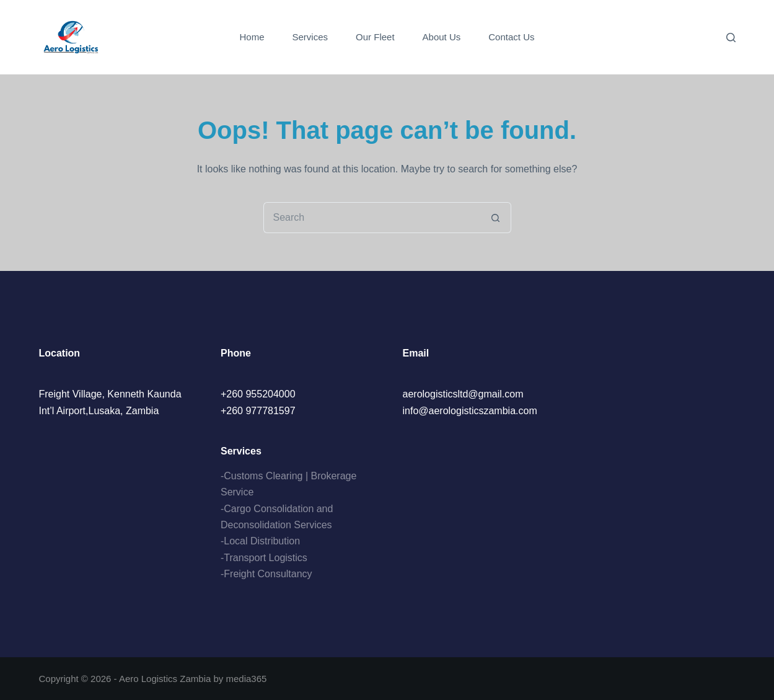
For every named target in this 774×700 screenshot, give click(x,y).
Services (310, 37)
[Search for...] (372, 218)
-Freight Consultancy (266, 574)
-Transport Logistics (264, 558)
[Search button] (496, 218)
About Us (442, 37)
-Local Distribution (260, 541)
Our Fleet (375, 37)
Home (252, 37)
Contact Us (511, 37)
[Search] (731, 38)
